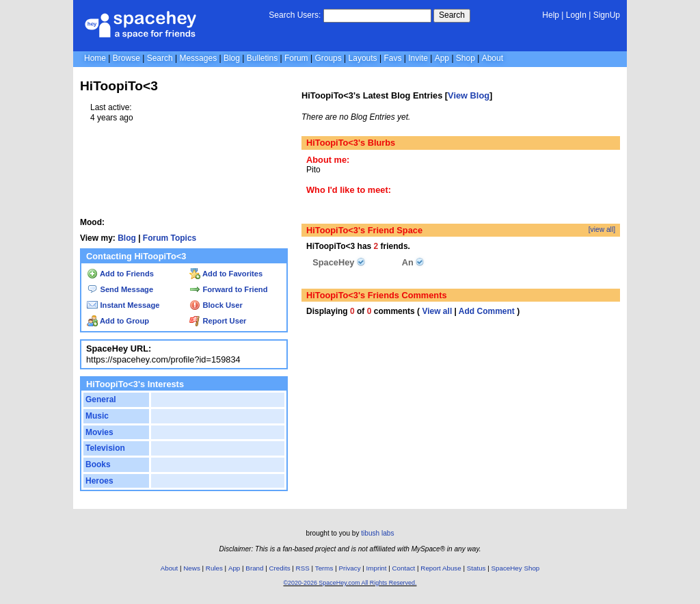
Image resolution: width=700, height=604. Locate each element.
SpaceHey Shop (516, 568)
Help (551, 15)
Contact (404, 568)
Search (452, 15)
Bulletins (262, 58)
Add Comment (487, 311)
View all (437, 311)
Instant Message (123, 305)
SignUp (607, 15)
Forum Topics (170, 238)
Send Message (120, 289)
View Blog (469, 95)
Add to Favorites (226, 274)
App (442, 58)
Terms (324, 568)
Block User (216, 305)
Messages (198, 58)
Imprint (377, 568)
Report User (218, 321)
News (192, 568)
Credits (280, 568)
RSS (303, 568)
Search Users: (295, 15)
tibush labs (377, 533)
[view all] (602, 229)
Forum (296, 58)
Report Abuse (441, 568)
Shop (466, 58)
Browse (126, 58)
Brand (254, 568)
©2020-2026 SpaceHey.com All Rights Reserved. (350, 583)
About (493, 58)
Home (95, 58)
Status (476, 568)
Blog (232, 58)
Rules (214, 568)
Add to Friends (120, 274)
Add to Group (118, 321)
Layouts (363, 58)
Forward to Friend (228, 289)
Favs (392, 58)
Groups (328, 58)
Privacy (349, 568)
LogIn (576, 15)
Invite (418, 58)
